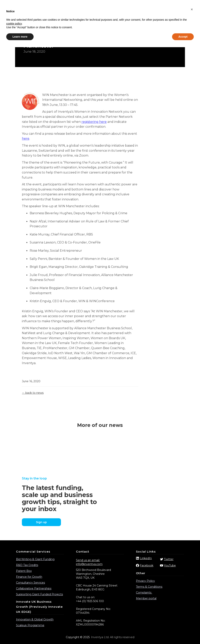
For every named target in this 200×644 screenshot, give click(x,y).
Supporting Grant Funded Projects (39, 594)
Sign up (41, 522)
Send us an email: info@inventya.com (89, 562)
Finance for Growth (29, 577)
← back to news (33, 393)
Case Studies (87, 16)
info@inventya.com (113, 5)
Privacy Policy (145, 581)
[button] (192, 606)
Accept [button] (183, 633)
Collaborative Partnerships (34, 588)
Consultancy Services (30, 583)
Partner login (183, 5)
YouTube (170, 565)
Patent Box (24, 571)
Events (144, 16)
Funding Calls (109, 16)
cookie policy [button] (14, 620)
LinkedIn (146, 558)
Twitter (169, 559)
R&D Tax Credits (27, 565)
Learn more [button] (20, 633)
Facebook (147, 565)
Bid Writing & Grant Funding (35, 559)
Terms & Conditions (149, 587)
